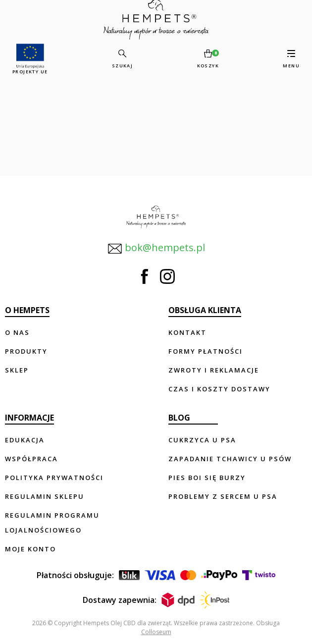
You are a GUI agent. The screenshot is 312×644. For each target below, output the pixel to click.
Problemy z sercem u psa (223, 496)
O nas (17, 332)
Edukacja (25, 440)
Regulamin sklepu (45, 496)
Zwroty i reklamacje (214, 370)
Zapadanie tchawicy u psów (230, 459)
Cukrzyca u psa (202, 440)
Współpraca (31, 459)
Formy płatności (206, 351)
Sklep (17, 370)
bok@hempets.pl (156, 248)
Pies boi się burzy (207, 478)
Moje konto (30, 549)
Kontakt (187, 332)
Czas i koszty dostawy (219, 389)
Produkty (26, 351)
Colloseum (156, 632)
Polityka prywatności (54, 478)
